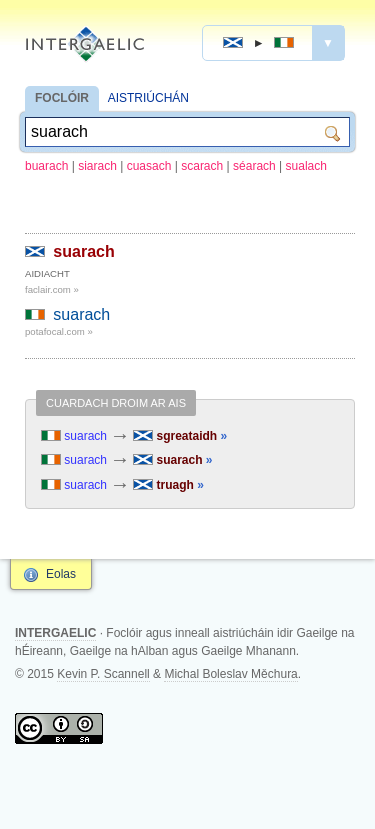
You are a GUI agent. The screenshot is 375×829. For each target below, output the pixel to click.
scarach (202, 166)
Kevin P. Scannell (103, 674)
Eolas (61, 574)
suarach (83, 251)
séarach (254, 166)
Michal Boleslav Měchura (230, 674)
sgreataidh (180, 436)
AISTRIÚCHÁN (148, 98)
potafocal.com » (59, 331)
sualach (306, 166)
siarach (97, 166)
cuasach (149, 166)
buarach (46, 166)
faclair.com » (52, 289)
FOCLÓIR (62, 98)
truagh (168, 485)
